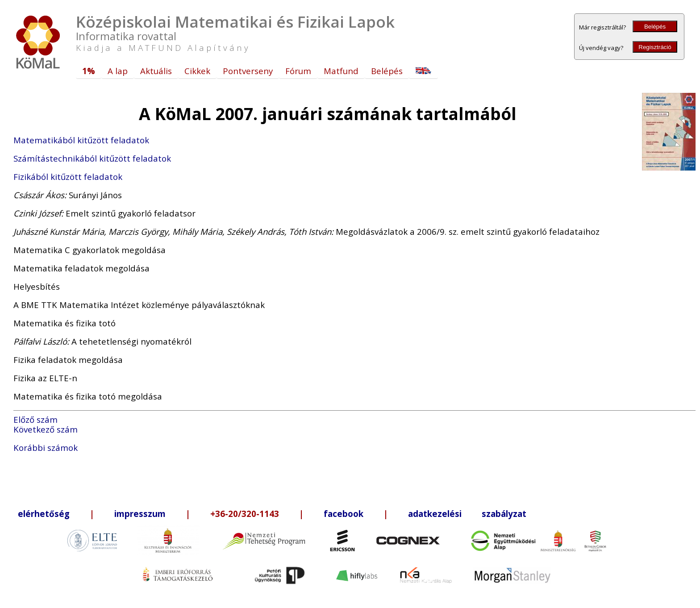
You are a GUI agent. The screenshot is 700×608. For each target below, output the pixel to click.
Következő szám (46, 429)
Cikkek (197, 71)
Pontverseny (248, 71)
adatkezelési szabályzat (467, 514)
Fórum (298, 71)
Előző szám (35, 419)
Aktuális (156, 71)
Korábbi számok (46, 448)
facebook (344, 514)
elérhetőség (44, 514)
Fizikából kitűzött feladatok (68, 177)
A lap (118, 71)
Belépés (655, 27)
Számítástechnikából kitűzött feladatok (92, 158)
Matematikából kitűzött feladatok (81, 140)
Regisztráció (655, 47)
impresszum (140, 514)
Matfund (341, 71)
